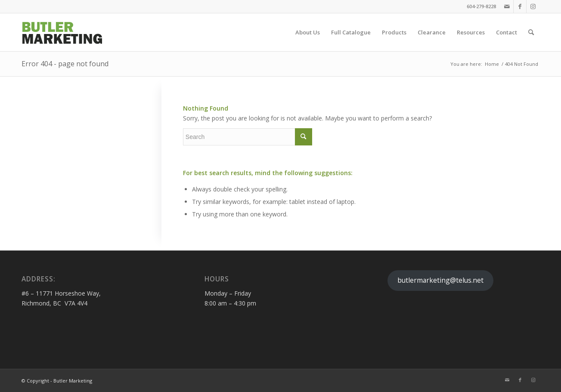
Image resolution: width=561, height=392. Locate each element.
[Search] (531, 32)
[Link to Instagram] (533, 6)
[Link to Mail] (507, 6)
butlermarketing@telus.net (440, 280)
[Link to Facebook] (520, 6)
